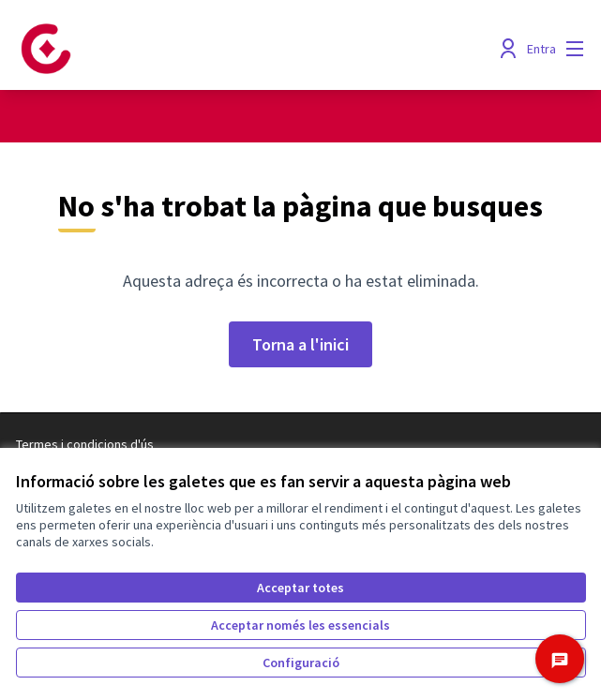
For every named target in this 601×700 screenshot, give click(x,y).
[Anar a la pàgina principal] (228, 49)
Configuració (301, 663)
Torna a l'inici (300, 344)
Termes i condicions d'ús (85, 444)
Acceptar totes (300, 588)
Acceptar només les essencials (300, 625)
